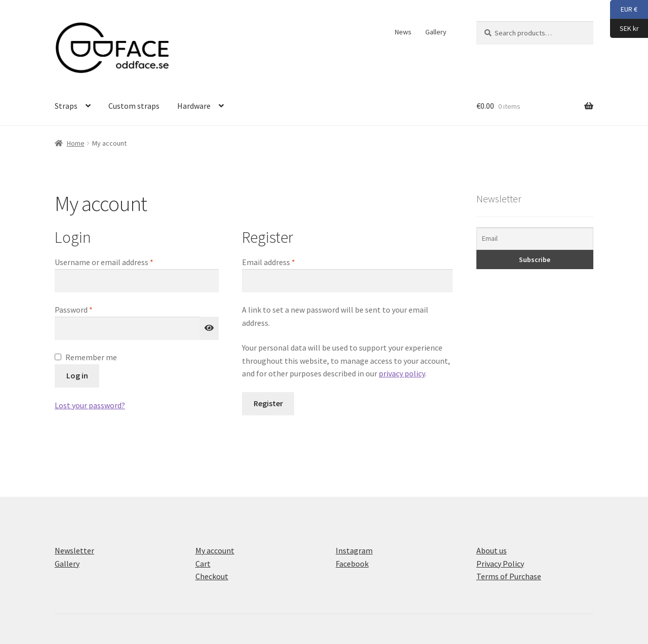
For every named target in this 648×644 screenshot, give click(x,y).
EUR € (624, 10)
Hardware (194, 106)
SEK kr (624, 29)
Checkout (212, 576)
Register (268, 403)
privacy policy (402, 373)
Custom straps (134, 106)
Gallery (436, 32)
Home (76, 143)
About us (492, 550)
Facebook (352, 564)
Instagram (354, 550)
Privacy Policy (500, 564)
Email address (283, 262)
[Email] (535, 239)
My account (215, 550)
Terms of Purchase (509, 576)
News (403, 32)
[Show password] (209, 328)
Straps (66, 106)
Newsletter (74, 550)
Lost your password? (90, 405)
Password (89, 309)
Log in (77, 375)
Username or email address (119, 262)
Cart (203, 564)
